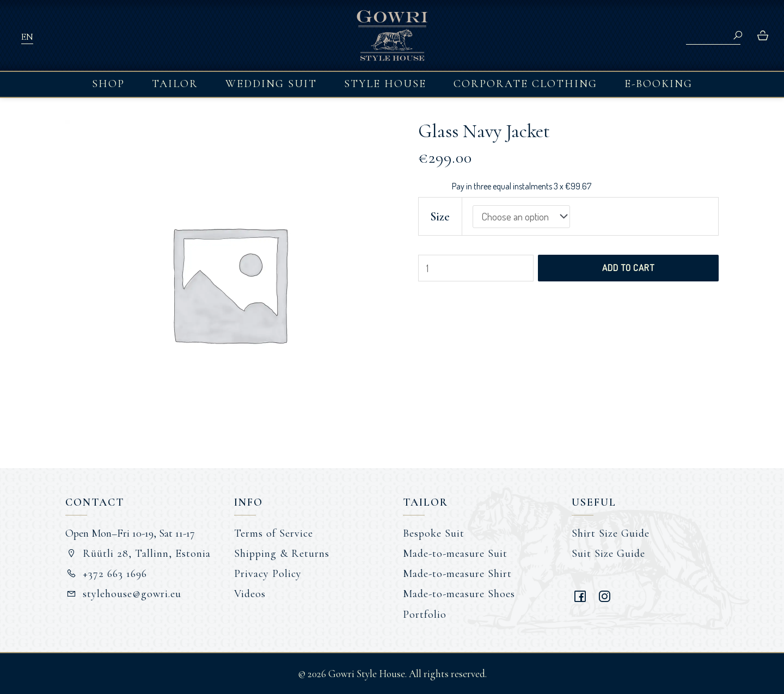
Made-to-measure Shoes (459, 594)
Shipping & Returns (282, 554)
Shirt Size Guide (611, 533)
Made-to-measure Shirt (457, 574)
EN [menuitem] (27, 36)
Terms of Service (274, 533)
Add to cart (628, 268)
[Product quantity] (476, 268)
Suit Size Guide (608, 554)
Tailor (175, 84)
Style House (385, 84)
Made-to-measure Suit (455, 554)
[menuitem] (27, 36)
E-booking (659, 84)
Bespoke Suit (434, 533)
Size (440, 217)
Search (738, 35)
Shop (108, 84)
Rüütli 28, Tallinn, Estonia (138, 554)
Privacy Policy (268, 574)
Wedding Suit (271, 84)
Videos (250, 594)
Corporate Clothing (525, 84)
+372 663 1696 (106, 574)
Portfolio (425, 615)
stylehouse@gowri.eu (123, 594)
